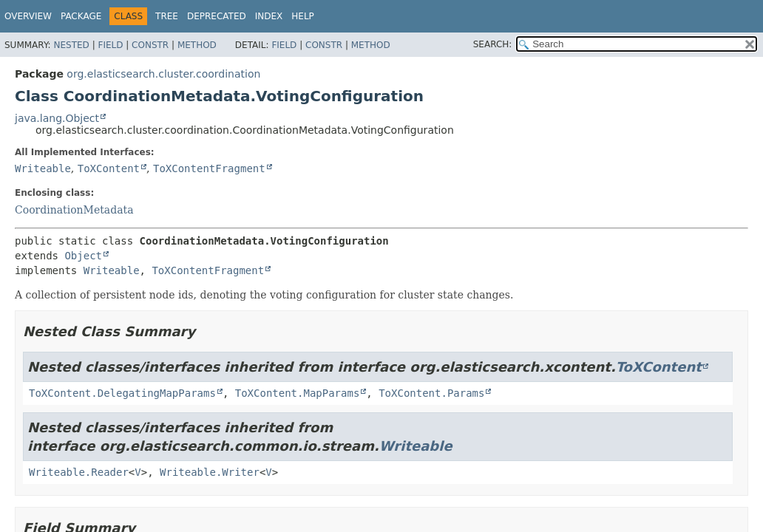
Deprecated (217, 16)
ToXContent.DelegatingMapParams (122, 393)
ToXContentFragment (209, 168)
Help (303, 16)
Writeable (43, 168)
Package (81, 16)
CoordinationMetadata (74, 210)
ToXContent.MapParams (298, 393)
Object (83, 256)
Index (269, 16)
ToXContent (109, 168)
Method (197, 45)
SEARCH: (493, 44)
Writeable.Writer (210, 472)
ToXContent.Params (431, 393)
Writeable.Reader (79, 472)
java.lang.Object (57, 118)
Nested (71, 45)
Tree (167, 16)
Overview (28, 16)
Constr (150, 45)
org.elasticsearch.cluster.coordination (163, 74)
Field (110, 45)
